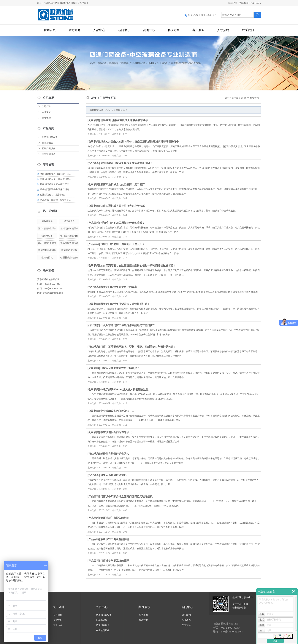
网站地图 (243, 3)
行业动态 (94, 163)
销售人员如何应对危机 (113, 475)
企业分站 (233, 3)
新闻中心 (124, 30)
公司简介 (74, 30)
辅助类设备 (69, 221)
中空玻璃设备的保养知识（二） (119, 411)
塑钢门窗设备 (49, 148)
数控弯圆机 (47, 258)
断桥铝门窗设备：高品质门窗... (56, 179)
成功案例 (143, 615)
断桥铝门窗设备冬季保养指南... (56, 189)
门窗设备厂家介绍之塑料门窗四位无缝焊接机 (126, 496)
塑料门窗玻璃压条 (69, 228)
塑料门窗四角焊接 (47, 243)
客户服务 (198, 30)
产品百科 (94, 223)
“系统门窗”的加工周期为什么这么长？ (123, 223)
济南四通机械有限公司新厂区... (56, 174)
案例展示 (144, 607)
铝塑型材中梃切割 (47, 250)
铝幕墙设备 (47, 143)
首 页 (244, 98)
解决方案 (174, 30)
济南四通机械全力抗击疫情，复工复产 (123, 184)
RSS (252, 3)
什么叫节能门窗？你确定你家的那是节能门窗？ (128, 325)
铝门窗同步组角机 (69, 236)
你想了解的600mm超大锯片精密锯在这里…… (127, 389)
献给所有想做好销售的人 (115, 454)
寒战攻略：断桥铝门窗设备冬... (56, 200)
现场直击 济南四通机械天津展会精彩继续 (124, 120)
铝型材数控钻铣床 (69, 258)
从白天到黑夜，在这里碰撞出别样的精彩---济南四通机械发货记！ (138, 266)
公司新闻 (94, 120)
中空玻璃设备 (49, 154)
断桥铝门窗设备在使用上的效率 (119, 287)
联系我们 (248, 30)
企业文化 (46, 112)
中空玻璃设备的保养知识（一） (119, 432)
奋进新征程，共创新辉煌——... (56, 195)
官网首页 (50, 30)
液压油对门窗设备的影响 (115, 518)
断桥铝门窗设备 (50, 137)
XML (258, 3)
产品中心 (99, 30)
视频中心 (149, 30)
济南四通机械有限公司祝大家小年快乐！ (124, 206)
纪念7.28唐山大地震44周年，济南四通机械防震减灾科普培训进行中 (140, 142)
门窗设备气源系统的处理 (115, 561)
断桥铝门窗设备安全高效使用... (56, 184)
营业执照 (46, 118)
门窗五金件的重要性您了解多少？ (120, 368)
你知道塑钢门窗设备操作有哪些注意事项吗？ (126, 163)
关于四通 (59, 607)
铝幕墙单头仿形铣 (69, 243)
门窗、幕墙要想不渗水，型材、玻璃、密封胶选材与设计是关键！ (138, 347)
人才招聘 (223, 30)
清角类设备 (47, 221)
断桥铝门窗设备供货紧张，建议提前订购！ (125, 304)
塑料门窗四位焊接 (47, 228)
